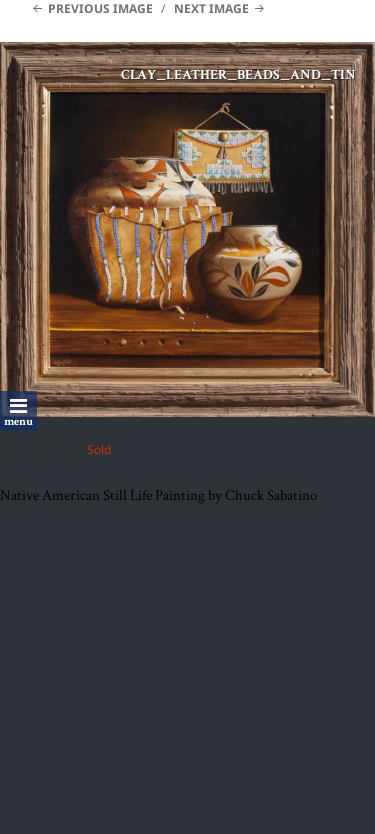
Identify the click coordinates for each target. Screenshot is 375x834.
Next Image (211, 8)
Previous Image (100, 8)
